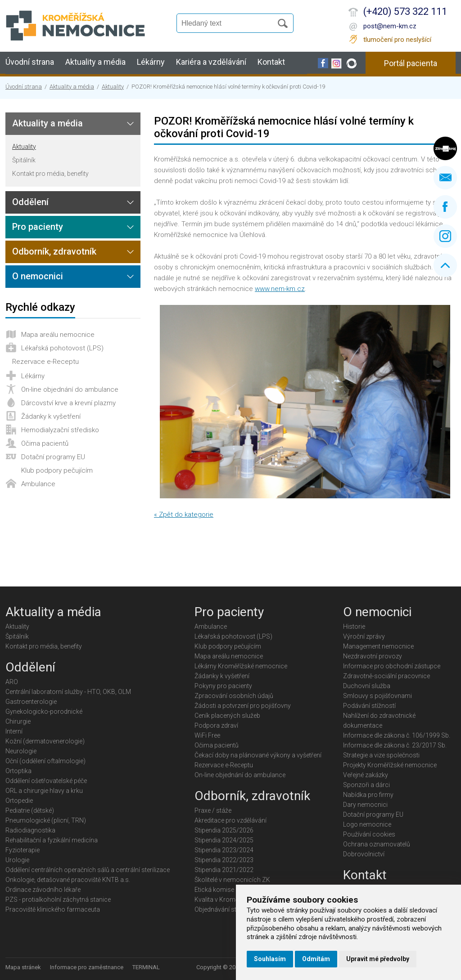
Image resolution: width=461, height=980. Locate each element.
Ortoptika (18, 771)
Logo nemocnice (367, 824)
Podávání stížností (369, 706)
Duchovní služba (367, 686)
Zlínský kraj (445, 148)
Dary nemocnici (365, 805)
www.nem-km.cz (280, 289)
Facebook (445, 207)
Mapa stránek (23, 967)
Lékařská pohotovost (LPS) (62, 348)
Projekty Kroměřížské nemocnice (390, 765)
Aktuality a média (95, 62)
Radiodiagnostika (30, 830)
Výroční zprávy (364, 636)
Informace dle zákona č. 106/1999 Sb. (397, 735)
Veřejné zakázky (366, 775)
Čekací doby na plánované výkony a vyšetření (258, 755)
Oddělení (30, 202)
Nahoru (445, 265)
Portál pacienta (411, 63)
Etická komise (214, 890)
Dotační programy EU (53, 457)
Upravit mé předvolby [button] (378, 959)
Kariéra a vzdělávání (211, 62)
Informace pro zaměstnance (87, 967)
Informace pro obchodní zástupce (392, 666)
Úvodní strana (30, 62)
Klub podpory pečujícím (57, 470)
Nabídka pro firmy (368, 795)
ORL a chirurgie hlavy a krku (44, 791)
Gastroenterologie (31, 702)
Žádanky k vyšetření (51, 416)
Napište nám (445, 178)
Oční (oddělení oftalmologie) (45, 761)
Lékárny (151, 62)
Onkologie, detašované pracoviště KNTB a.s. (68, 880)
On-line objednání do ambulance (70, 389)
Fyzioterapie (23, 850)
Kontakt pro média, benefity (50, 174)
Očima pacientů (45, 443)
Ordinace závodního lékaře (43, 890)
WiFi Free (207, 735)
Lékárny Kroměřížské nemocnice (241, 666)
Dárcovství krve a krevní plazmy (68, 403)
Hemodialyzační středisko (60, 430)
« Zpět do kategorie (184, 515)
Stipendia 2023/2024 (224, 850)
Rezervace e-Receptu (45, 362)
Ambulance (38, 484)
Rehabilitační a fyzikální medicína (52, 840)
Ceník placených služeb (227, 716)
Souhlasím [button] (270, 959)
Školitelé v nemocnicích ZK (232, 880)
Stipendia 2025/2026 (224, 830)
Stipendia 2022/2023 (224, 860)
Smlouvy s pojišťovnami (377, 696)
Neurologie (21, 751)
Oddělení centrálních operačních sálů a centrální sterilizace (88, 870)
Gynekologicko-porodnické (44, 712)
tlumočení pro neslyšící (397, 40)
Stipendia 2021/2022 (224, 870)
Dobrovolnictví (364, 854)
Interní (14, 731)
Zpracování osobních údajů (234, 696)
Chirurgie (18, 721)
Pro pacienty (38, 227)
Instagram (445, 236)
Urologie (17, 860)
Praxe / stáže (213, 810)
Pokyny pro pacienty (223, 686)
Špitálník (24, 160)
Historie (354, 626)
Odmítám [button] (316, 959)
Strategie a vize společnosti (381, 755)
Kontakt (271, 62)
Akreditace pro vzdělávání (230, 820)
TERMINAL (146, 967)
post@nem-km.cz (390, 26)
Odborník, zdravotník (54, 251)
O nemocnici (38, 276)
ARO (12, 682)
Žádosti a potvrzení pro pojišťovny (243, 706)
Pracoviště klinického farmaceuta (53, 909)
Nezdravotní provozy (373, 656)
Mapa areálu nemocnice (58, 335)
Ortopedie (19, 801)
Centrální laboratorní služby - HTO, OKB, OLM (68, 692)
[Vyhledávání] (229, 23)
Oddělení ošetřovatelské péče (46, 781)
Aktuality (113, 87)
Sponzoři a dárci (366, 785)
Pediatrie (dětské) (30, 810)
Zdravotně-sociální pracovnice (386, 676)
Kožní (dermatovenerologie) (45, 741)
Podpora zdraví (216, 725)
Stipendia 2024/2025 (224, 840)
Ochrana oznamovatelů (377, 844)
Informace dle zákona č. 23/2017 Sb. (395, 745)
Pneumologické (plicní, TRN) (46, 820)
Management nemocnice (378, 646)
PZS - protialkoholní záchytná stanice (58, 899)
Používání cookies (369, 834)
